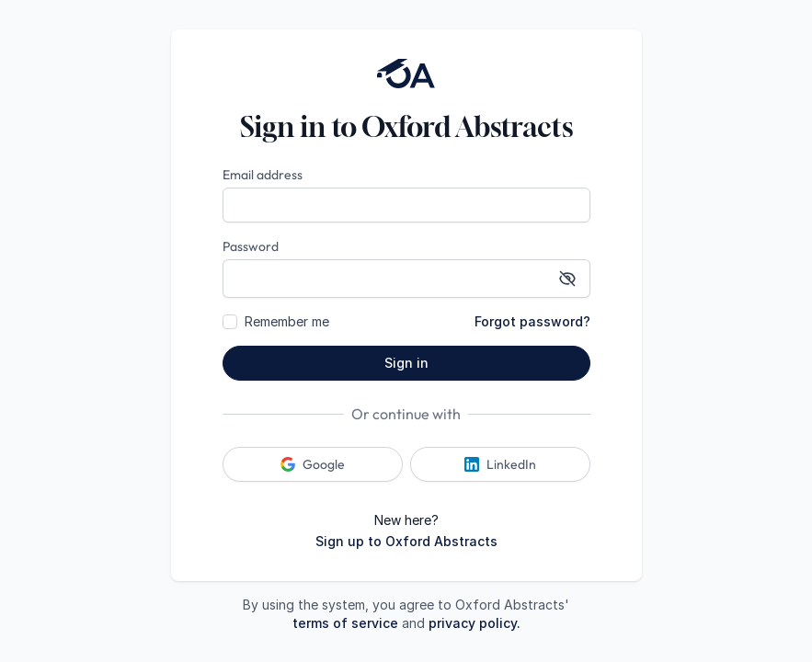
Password (251, 246)
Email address (263, 175)
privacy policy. (475, 623)
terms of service (345, 623)
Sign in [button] (406, 363)
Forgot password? (532, 321)
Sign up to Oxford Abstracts (406, 541)
